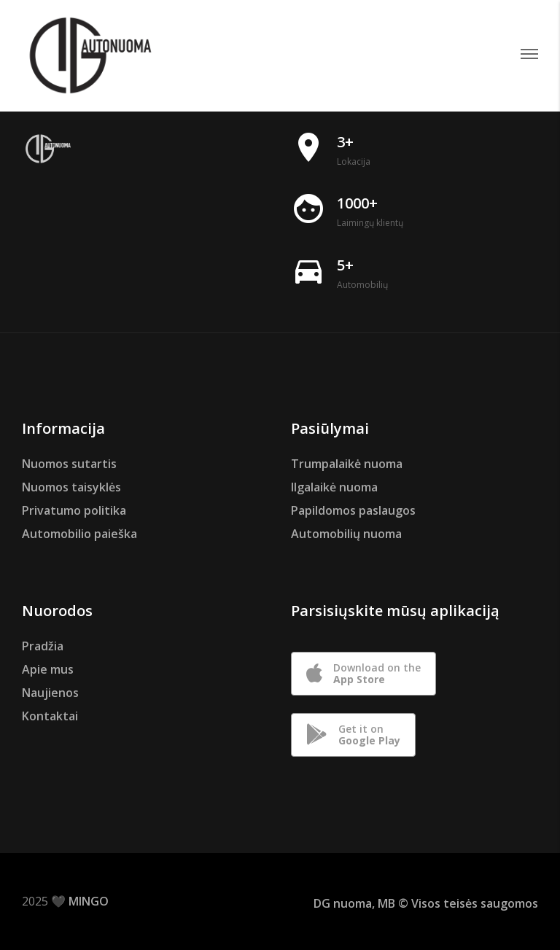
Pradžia (43, 646)
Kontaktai (50, 716)
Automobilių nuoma (346, 534)
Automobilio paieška (79, 534)
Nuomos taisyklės (71, 487)
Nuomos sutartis (69, 464)
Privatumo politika (74, 510)
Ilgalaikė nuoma (334, 487)
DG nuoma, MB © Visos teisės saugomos (426, 903)
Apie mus (48, 669)
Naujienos (50, 693)
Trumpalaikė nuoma (347, 464)
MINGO (89, 901)
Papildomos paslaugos (353, 510)
